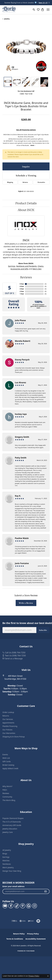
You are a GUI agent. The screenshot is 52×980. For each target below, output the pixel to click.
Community (7, 797)
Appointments (8, 723)
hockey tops (21, 414)
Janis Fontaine (22, 563)
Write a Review (26, 603)
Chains (41, 266)
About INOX (26, 210)
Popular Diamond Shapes (13, 818)
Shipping (10, 182)
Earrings (12, 266)
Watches (6, 861)
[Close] (49, 3)
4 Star (22, 286)
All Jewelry (7, 850)
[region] (26, 51)
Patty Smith (21, 458)
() (46, 284)
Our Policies (7, 730)
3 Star (22, 289)
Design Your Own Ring (12, 871)
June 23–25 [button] (43, 3)
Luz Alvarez (20, 383)
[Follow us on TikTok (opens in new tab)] (17, 906)
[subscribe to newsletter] (45, 891)
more (33, 145)
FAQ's (5, 790)
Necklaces (7, 864)
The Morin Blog (9, 800)
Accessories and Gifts (19, 269)
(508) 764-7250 (26, 94)
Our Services (8, 719)
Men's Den (37, 269)
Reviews (26, 277)
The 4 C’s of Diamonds (12, 822)
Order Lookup (8, 712)
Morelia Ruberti (23, 341)
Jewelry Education (10, 829)
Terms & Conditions (15, 939)
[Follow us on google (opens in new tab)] (29, 906)
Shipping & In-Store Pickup (14, 737)
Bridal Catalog (8, 765)
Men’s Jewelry (8, 867)
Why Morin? (7, 786)
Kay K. (18, 496)
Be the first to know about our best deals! (26, 623)
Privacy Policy (33, 934)
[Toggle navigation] (48, 10)
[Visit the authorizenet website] (38, 921)
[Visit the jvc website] (14, 921)
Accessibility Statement (36, 939)
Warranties (41, 182)
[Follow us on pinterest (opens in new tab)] (23, 906)
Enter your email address (13, 886)
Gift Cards (7, 761)
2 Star (22, 291)
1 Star (22, 294)
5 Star (22, 284)
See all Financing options (26, 130)
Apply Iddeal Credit (10, 768)
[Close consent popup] (48, 976)
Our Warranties (9, 733)
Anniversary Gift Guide (12, 825)
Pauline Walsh (22, 538)
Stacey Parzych (22, 360)
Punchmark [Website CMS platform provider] (30, 951)
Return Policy (19, 934)
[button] (34, 10)
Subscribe (43, 630)
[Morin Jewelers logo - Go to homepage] (9, 10)
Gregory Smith (22, 437)
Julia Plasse (20, 320)
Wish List (6, 758)
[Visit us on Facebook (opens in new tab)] (11, 906)
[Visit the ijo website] (31, 921)
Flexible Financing (10, 726)
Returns (25, 182)
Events (5, 755)
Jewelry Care (8, 832)
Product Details (26, 203)
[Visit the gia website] (23, 921)
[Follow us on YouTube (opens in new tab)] (5, 906)
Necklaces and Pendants (26, 266)
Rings (5, 854)
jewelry (7, 19)
